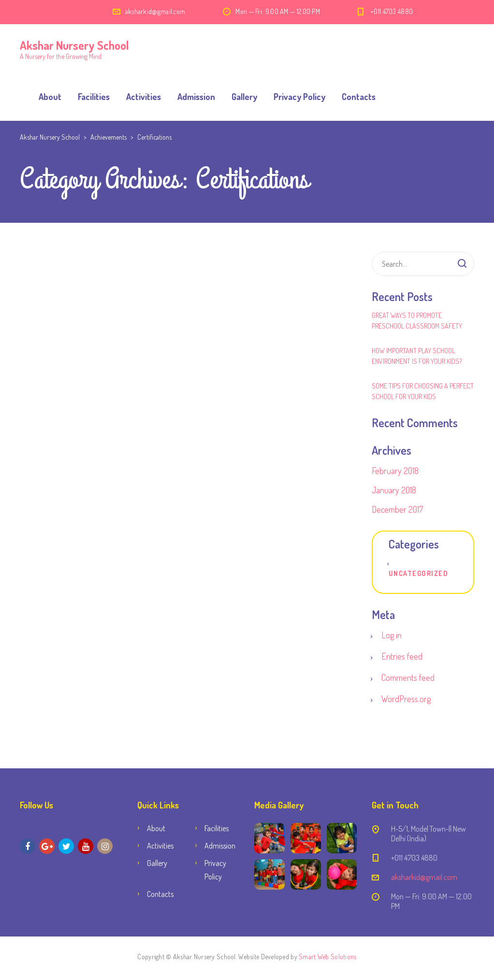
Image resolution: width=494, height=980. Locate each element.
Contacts (359, 97)
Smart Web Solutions (327, 957)
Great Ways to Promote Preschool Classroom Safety (417, 321)
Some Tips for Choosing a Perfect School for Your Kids (423, 391)
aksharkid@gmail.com (155, 11)
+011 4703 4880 (392, 11)
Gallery (244, 97)
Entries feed (402, 656)
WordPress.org (406, 699)
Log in (392, 635)
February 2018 (395, 471)
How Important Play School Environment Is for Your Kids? (417, 356)
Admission (196, 97)
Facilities (94, 97)
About (50, 97)
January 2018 (394, 490)
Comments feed (408, 677)
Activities (144, 97)
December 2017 (397, 509)
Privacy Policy (299, 97)
